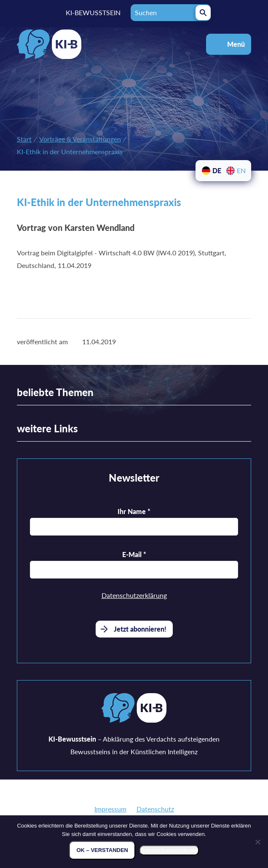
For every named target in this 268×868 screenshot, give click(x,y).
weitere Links (47, 428)
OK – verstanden (102, 850)
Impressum (110, 809)
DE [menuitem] (217, 170)
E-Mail (134, 554)
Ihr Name (134, 511)
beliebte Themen (55, 392)
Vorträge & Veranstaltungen (80, 139)
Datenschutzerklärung (134, 595)
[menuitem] (211, 171)
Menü (236, 44)
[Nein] (257, 842)
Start (24, 139)
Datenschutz (155, 809)
